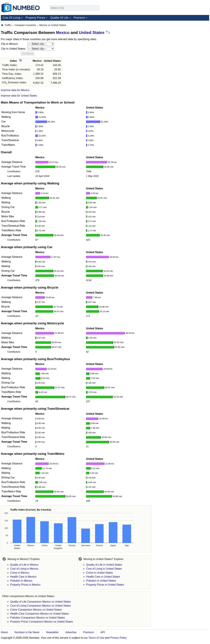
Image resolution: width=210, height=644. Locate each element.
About (4, 632)
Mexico (63, 33)
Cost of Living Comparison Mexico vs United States (40, 606)
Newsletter (52, 632)
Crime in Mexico (20, 573)
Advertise (71, 632)
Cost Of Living (11, 18)
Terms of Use (96, 638)
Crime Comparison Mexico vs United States (36, 610)
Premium (79, 18)
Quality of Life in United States (104, 565)
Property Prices (35, 18)
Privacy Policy (118, 638)
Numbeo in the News (27, 632)
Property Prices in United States (105, 585)
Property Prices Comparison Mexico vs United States (41, 622)
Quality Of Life (59, 18)
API (103, 632)
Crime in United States (99, 573)
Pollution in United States (101, 581)
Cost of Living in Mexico (24, 569)
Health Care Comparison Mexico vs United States (39, 614)
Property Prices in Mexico (25, 585)
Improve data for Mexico (15, 90)
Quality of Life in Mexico (24, 565)
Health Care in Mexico (23, 577)
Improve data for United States (19, 96)
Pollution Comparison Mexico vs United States (37, 618)
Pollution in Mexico (21, 581)
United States (92, 33)
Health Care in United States (103, 577)
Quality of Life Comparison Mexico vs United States (41, 602)
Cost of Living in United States (104, 569)
